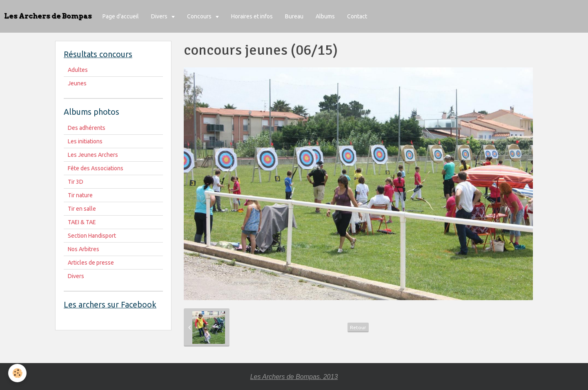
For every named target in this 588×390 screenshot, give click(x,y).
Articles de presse (91, 263)
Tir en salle (82, 209)
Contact (357, 16)
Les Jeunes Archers (93, 155)
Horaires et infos (252, 16)
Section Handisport (92, 236)
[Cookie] (17, 373)
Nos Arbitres (84, 249)
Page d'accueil (121, 16)
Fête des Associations (96, 168)
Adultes (78, 70)
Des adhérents (87, 128)
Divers (160, 16)
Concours (200, 16)
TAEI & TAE (82, 222)
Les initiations (85, 141)
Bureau (294, 16)
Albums (325, 16)
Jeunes (77, 83)
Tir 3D (76, 182)
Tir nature (80, 195)
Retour (358, 327)
